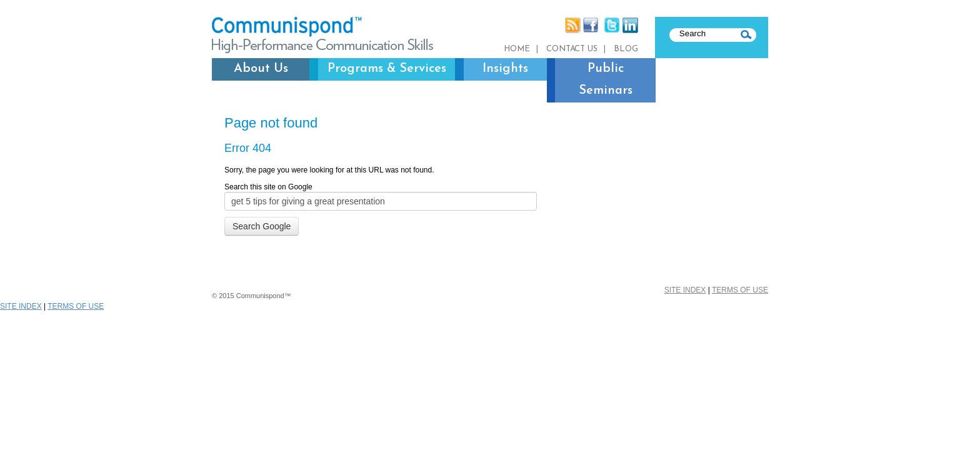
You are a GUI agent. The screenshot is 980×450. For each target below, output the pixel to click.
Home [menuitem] (517, 49)
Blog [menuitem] (626, 49)
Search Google (262, 226)
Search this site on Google (268, 187)
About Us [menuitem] (261, 69)
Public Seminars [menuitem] (606, 80)
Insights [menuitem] (505, 69)
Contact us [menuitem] (572, 49)
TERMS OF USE (740, 290)
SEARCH (748, 35)
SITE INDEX (685, 290)
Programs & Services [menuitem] (387, 69)
